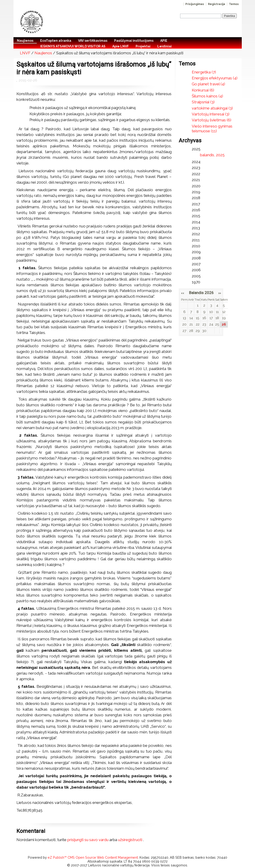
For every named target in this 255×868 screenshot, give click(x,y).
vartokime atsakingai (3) (212, 108)
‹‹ (183, 293)
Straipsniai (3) (203, 102)
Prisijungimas (195, 4)
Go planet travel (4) (208, 84)
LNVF (25, 53)
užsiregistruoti (130, 840)
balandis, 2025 (212, 155)
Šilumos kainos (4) (207, 96)
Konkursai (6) (203, 90)
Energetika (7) (204, 72)
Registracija (217, 4)
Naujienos (43, 53)
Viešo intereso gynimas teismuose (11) (212, 129)
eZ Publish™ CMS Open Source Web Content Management (93, 857)
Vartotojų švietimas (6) (212, 120)
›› (220, 293)
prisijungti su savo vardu (88, 840)
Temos (234, 4)
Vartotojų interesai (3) (211, 114)
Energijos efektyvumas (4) (215, 78)
